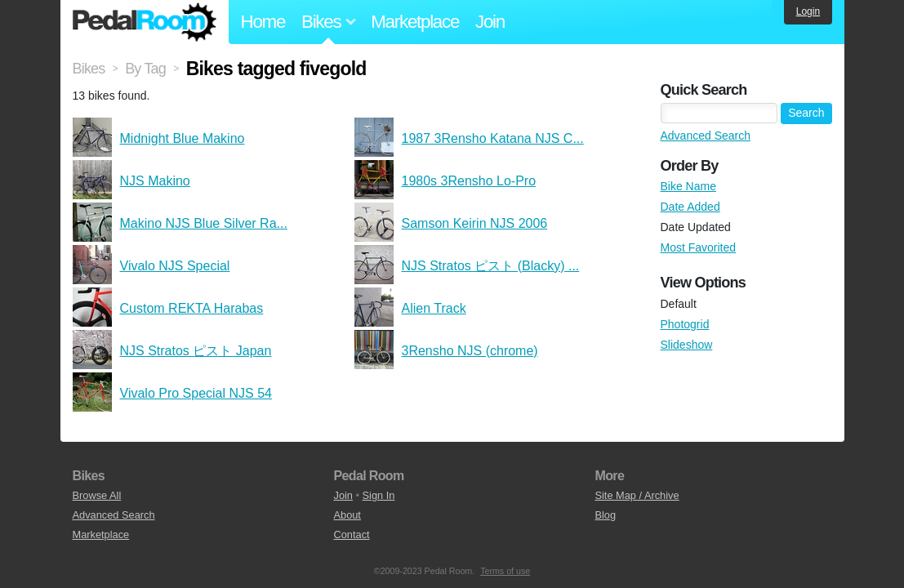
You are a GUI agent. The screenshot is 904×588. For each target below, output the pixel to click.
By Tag (145, 69)
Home (263, 22)
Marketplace (415, 22)
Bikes (89, 69)
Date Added (690, 207)
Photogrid (685, 324)
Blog (605, 515)
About (347, 515)
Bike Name (688, 186)
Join (490, 22)
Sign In (379, 495)
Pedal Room (145, 22)
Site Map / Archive (637, 495)
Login (808, 11)
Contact (351, 535)
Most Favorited (699, 247)
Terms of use (505, 571)
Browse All (97, 495)
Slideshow (687, 345)
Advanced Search (706, 136)
